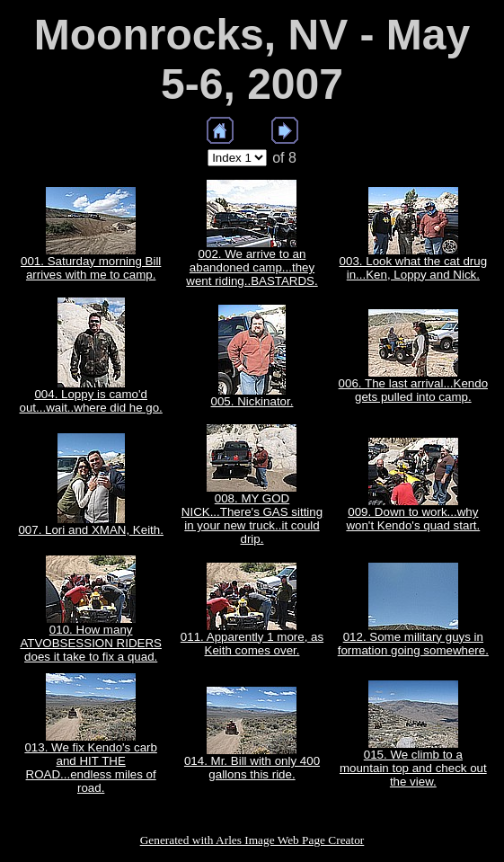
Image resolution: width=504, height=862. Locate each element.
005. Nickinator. (252, 401)
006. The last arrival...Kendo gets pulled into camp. (413, 390)
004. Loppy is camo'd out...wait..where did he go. (91, 401)
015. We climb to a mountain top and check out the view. (413, 768)
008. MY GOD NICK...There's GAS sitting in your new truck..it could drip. (252, 519)
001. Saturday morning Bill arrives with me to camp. (91, 268)
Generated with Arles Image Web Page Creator (252, 840)
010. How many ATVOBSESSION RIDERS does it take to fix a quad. (91, 643)
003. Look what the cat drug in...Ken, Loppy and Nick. (414, 268)
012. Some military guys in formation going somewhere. (413, 644)
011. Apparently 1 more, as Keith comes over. (252, 644)
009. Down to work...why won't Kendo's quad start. (413, 519)
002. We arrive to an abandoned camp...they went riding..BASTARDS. (252, 267)
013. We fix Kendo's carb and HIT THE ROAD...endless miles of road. (91, 768)
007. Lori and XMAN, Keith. (91, 530)
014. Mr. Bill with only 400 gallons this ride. (252, 768)
